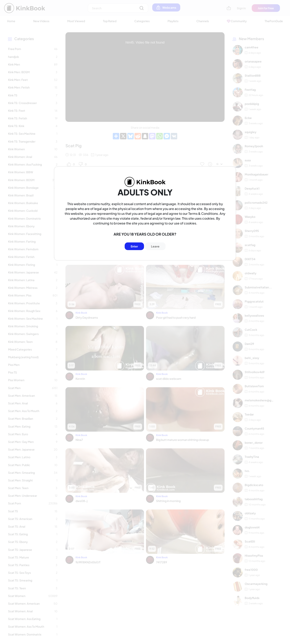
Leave (155, 246)
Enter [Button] (134, 246)
